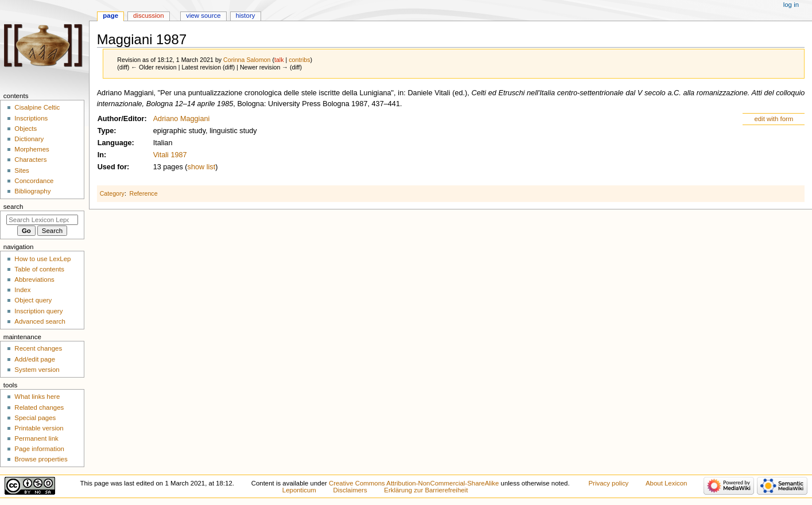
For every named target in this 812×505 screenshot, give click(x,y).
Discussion (148, 15)
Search (13, 207)
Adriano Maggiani (182, 119)
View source (203, 15)
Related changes (39, 407)
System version (37, 370)
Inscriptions (31, 118)
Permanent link (36, 438)
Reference (143, 193)
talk (279, 60)
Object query (33, 300)
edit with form (774, 119)
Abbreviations (34, 279)
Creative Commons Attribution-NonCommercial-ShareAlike (414, 483)
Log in (791, 5)
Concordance (34, 181)
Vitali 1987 (170, 155)
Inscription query (38, 311)
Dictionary (29, 139)
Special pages (35, 418)
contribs (299, 60)
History (246, 15)
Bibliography (32, 191)
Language (115, 143)
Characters (30, 160)
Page (110, 15)
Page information (39, 449)
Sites (22, 170)
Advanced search (40, 321)
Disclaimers (350, 490)
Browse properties (41, 459)
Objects (26, 129)
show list (202, 167)
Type (106, 131)
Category (112, 193)
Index (22, 290)
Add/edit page (35, 359)
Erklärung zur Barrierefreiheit (426, 490)
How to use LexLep (42, 259)
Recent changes (38, 348)
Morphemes (32, 149)
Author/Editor (121, 119)
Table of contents (39, 269)
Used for (112, 167)
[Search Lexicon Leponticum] (42, 220)
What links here (37, 397)
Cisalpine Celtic (37, 107)
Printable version (39, 428)
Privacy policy (608, 483)
